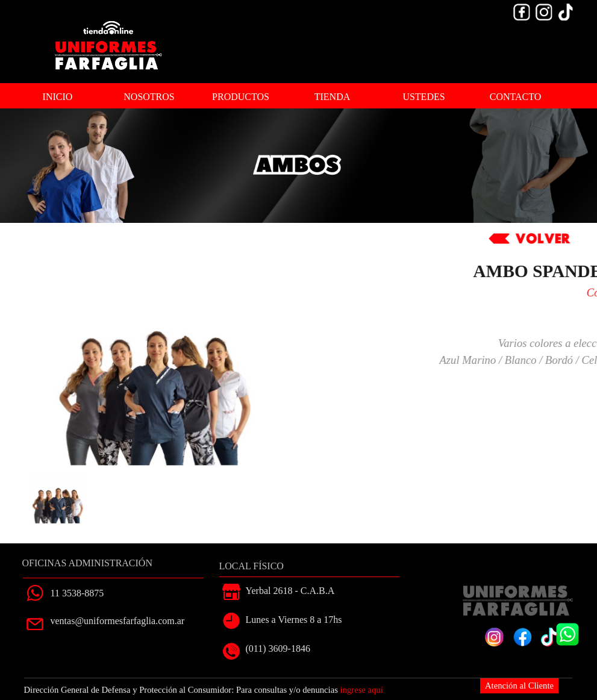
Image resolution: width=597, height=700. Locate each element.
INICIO (58, 97)
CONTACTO (516, 97)
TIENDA (333, 97)
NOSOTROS (149, 97)
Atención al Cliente (519, 686)
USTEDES (424, 97)
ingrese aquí (362, 690)
